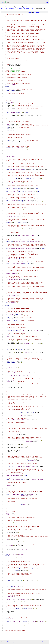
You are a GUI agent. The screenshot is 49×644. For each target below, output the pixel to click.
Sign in (46, 2)
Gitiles (8, 642)
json (46, 642)
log (34, 12)
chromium (5, 7)
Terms (16, 642)
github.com (18, 7)
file (30, 12)
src (33, 9)
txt (43, 642)
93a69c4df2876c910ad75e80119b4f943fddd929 (15, 9)
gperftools (26, 7)
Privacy (12, 642)
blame (38, 12)
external (11, 7)
